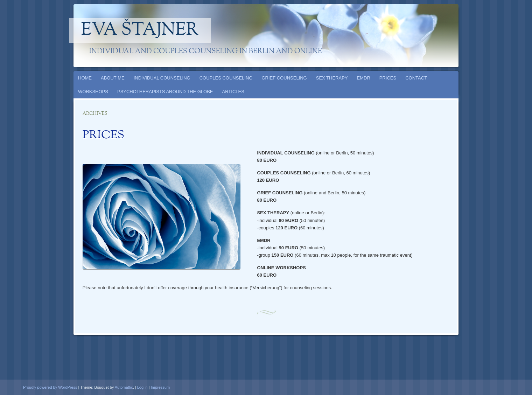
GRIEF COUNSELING (284, 78)
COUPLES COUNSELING (226, 78)
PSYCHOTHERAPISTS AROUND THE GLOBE (165, 92)
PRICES (388, 78)
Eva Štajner (140, 30)
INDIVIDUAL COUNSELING (162, 78)
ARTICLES (233, 92)
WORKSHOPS (93, 92)
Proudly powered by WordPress (50, 387)
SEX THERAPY (332, 78)
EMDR (364, 78)
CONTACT (416, 78)
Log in (142, 387)
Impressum (160, 387)
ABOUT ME (113, 78)
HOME (85, 78)
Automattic (124, 387)
